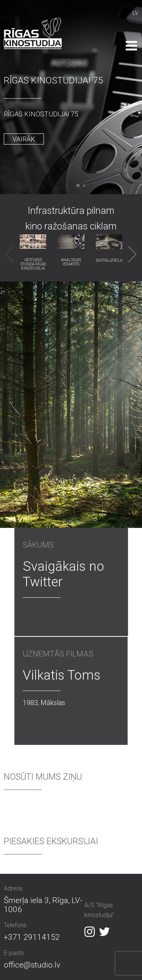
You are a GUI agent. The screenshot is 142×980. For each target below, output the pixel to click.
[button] (78, 185)
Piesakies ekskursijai (51, 841)
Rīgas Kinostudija (33, 33)
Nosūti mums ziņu (43, 777)
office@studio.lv (32, 965)
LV (135, 13)
